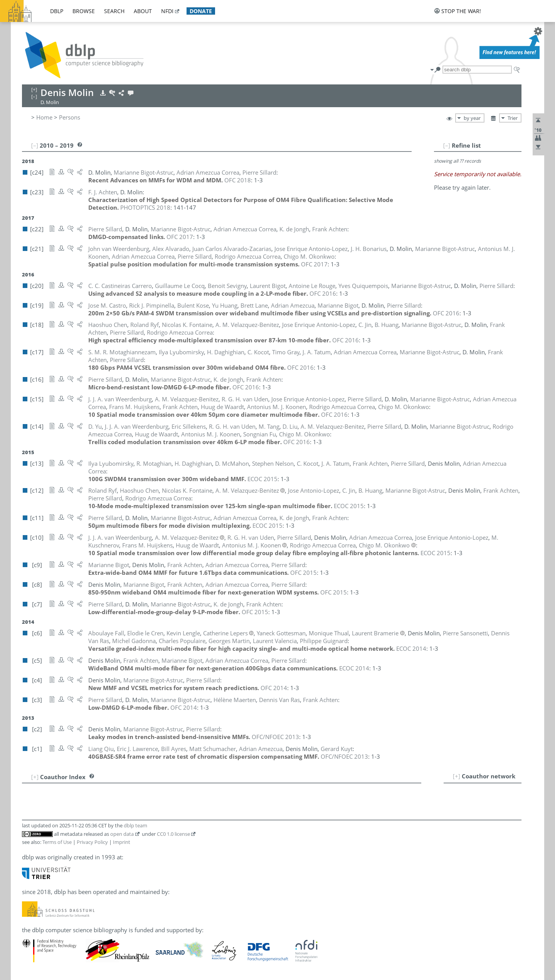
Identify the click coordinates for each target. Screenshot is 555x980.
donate (201, 11)
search (114, 11)
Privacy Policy (92, 842)
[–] (447, 145)
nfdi (167, 11)
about (143, 11)
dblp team (135, 825)
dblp (57, 11)
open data (122, 834)
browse (84, 11)
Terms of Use (57, 842)
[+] (457, 776)
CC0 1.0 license (173, 834)
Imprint (122, 842)
